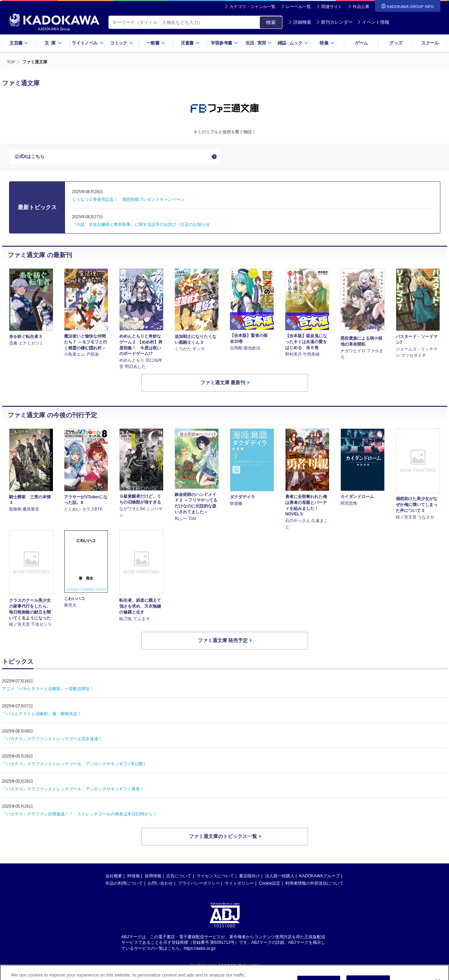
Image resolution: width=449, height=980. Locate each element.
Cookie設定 (270, 885)
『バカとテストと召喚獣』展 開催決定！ (42, 715)
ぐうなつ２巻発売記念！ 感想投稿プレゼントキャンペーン (128, 201)
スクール (430, 43)
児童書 (190, 43)
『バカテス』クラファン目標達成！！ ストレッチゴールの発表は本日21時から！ (79, 815)
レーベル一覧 (298, 7)
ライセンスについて (215, 877)
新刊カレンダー (334, 22)
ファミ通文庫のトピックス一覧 (223, 838)
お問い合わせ (160, 885)
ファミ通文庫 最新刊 (223, 384)
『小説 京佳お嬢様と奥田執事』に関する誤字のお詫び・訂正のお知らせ (141, 226)
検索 (271, 22)
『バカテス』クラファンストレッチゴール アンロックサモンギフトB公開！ (74, 765)
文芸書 (19, 43)
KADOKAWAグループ (319, 877)
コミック (122, 43)
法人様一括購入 (280, 877)
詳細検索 (300, 22)
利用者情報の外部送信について (314, 885)
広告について (179, 877)
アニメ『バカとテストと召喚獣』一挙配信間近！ (48, 690)
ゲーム (362, 43)
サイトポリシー (239, 885)
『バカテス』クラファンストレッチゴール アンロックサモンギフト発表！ (73, 790)
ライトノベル (88, 43)
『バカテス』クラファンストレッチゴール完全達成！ (52, 740)
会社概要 (114, 877)
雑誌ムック (293, 43)
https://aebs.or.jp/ (200, 950)
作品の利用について (124, 885)
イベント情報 (373, 22)
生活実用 (259, 43)
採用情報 (153, 877)
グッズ (396, 43)
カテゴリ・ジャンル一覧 (252, 7)
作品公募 (361, 7)
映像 (327, 43)
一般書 (156, 43)
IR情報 (134, 877)
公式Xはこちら (31, 157)
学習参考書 (225, 43)
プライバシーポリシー (199, 885)
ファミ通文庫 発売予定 (223, 642)
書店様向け (249, 877)
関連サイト (332, 7)
